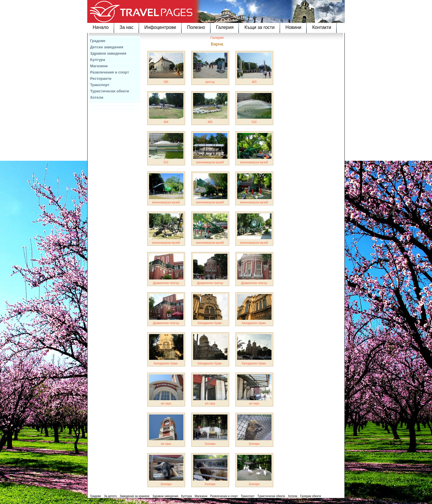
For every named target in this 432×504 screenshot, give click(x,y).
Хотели (97, 97)
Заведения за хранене (134, 496)
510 (254, 122)
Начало (101, 27)
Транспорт (100, 85)
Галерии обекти (311, 496)
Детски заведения (107, 47)
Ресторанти (101, 79)
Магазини (99, 66)
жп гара (166, 403)
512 (166, 162)
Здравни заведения (108, 53)
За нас (127, 27)
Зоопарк (210, 444)
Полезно (196, 27)
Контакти (322, 27)
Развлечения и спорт (110, 72)
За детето (110, 496)
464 (166, 122)
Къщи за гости (259, 27)
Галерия (225, 27)
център (210, 82)
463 (254, 82)
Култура (98, 60)
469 (210, 122)
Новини (294, 27)
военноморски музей (210, 162)
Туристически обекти (110, 91)
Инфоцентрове (160, 27)
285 (166, 82)
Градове (98, 41)
